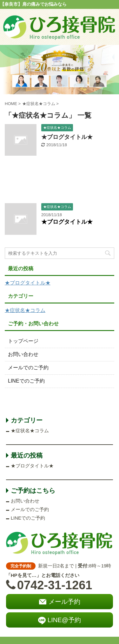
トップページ (23, 341)
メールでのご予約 (28, 368)
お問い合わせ (23, 354)
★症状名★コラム (25, 310)
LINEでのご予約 (26, 381)
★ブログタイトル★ (67, 137)
